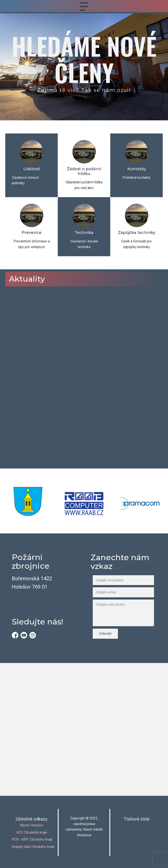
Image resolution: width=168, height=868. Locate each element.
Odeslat (105, 634)
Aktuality (27, 279)
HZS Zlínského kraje (32, 832)
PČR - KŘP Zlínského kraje (32, 839)
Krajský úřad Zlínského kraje (33, 847)
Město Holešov (32, 825)
